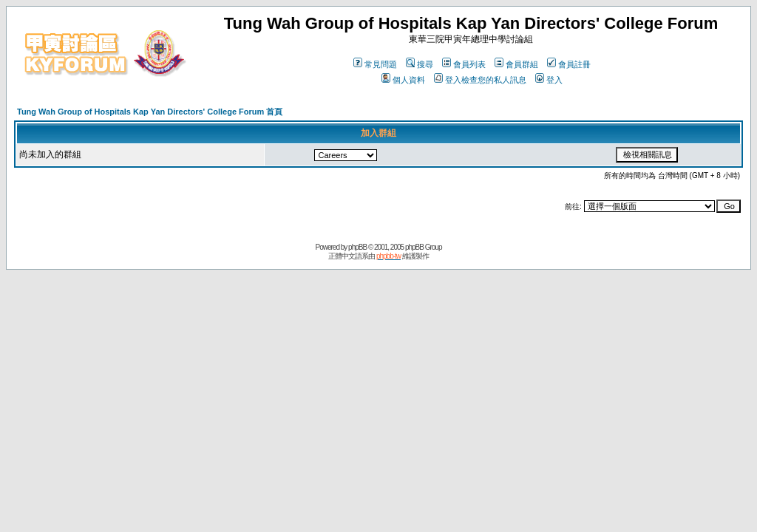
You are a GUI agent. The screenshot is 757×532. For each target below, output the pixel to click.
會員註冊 (569, 64)
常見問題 (375, 64)
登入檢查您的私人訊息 (480, 80)
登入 (549, 80)
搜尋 (420, 64)
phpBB (357, 247)
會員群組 (516, 64)
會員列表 (464, 64)
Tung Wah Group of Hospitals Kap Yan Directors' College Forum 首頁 (150, 112)
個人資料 (403, 80)
